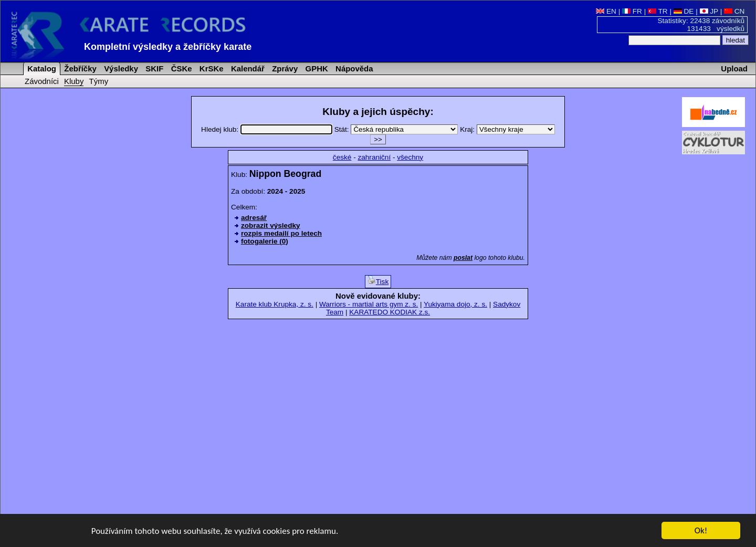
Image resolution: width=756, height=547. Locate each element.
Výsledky (120, 69)
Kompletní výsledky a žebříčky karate (168, 47)
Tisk (378, 281)
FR (632, 11)
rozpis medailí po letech (281, 233)
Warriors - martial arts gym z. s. (369, 304)
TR (658, 11)
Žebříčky (79, 69)
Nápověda (353, 69)
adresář (254, 218)
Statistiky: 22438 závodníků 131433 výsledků (701, 25)
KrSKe (211, 69)
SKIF (153, 69)
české (342, 157)
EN (606, 11)
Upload (734, 69)
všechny (410, 157)
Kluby (74, 81)
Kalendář (247, 69)
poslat (463, 258)
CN (734, 11)
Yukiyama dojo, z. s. (455, 304)
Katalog (41, 69)
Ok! (701, 531)
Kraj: (507, 129)
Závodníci (42, 81)
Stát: (397, 129)
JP (709, 11)
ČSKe (181, 69)
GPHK (315, 69)
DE (684, 11)
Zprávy (284, 69)
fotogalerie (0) (265, 241)
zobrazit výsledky (271, 225)
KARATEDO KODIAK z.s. (390, 312)
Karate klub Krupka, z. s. (275, 304)
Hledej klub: (268, 129)
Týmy (99, 81)
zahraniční (374, 157)
